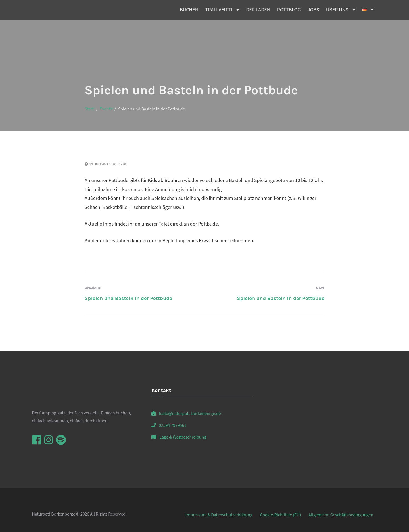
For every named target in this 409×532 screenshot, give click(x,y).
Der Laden (258, 10)
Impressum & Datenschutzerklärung (219, 515)
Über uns (337, 10)
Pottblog (289, 10)
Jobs (313, 10)
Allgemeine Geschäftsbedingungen (341, 515)
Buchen (189, 10)
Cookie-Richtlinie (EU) (280, 515)
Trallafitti (219, 10)
